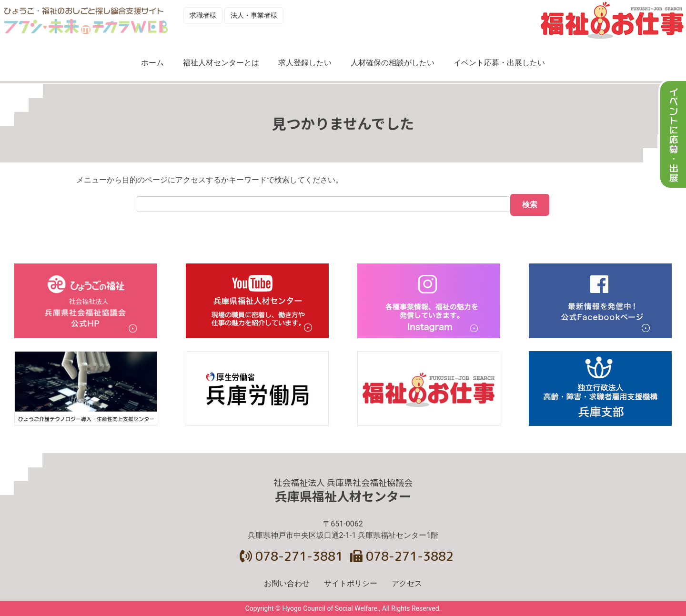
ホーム (152, 63)
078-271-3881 (291, 556)
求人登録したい (305, 63)
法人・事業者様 (254, 15)
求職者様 (203, 15)
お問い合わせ (287, 583)
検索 (530, 205)
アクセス (407, 583)
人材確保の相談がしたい (393, 63)
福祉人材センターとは (221, 63)
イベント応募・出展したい (499, 63)
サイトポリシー (351, 583)
